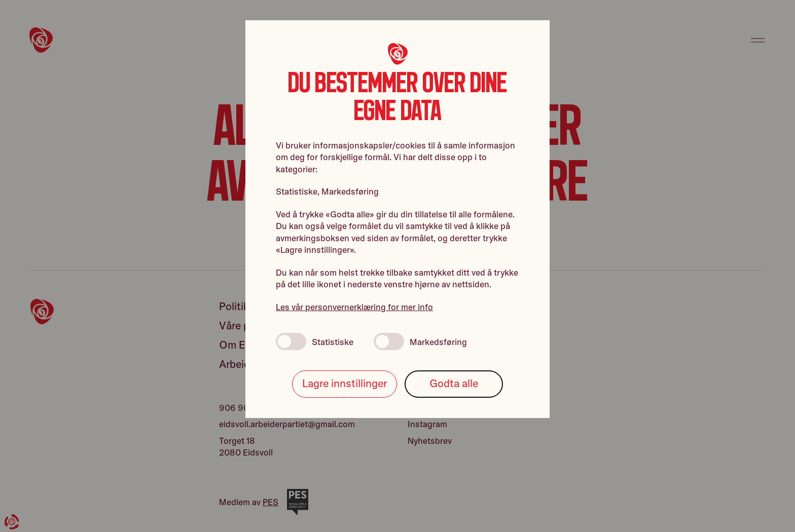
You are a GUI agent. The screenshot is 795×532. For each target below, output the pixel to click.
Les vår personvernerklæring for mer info (354, 307)
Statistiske (315, 341)
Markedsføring (420, 341)
